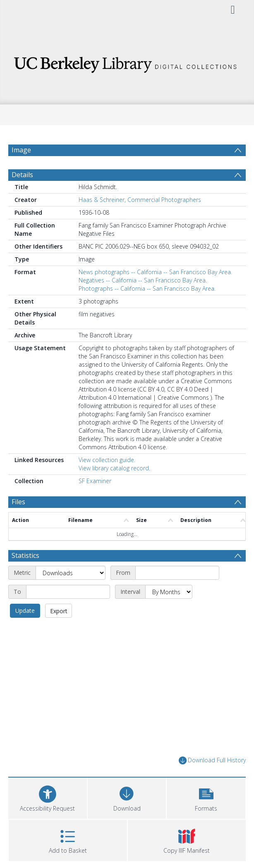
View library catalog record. (114, 473)
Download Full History (212, 765)
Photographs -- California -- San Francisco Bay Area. (147, 293)
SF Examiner (95, 485)
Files (18, 506)
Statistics (25, 560)
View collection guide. (107, 464)
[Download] (127, 801)
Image (21, 150)
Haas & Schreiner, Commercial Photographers (140, 204)
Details (22, 179)
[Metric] (71, 577)
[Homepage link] (127, 63)
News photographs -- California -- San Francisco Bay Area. (155, 276)
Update (25, 615)
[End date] (68, 596)
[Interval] (169, 596)
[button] (206, 801)
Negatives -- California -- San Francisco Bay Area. (143, 285)
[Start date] (177, 577)
